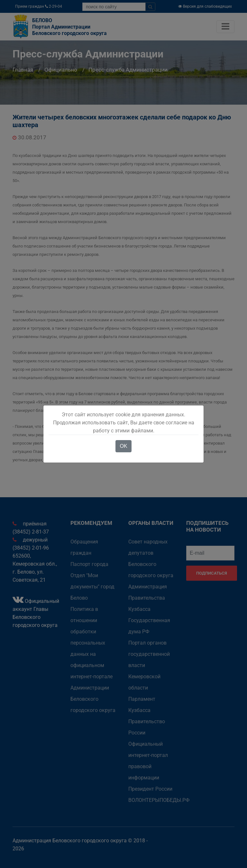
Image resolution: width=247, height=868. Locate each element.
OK (123, 446)
